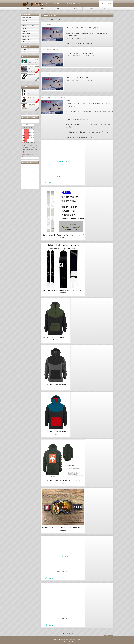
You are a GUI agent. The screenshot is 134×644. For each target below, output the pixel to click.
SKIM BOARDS (26, 34)
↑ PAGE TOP (109, 636)
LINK (23, 52)
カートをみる (108, 3)
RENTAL (24, 28)
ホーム (63, 634)
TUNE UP (24, 31)
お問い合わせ (69, 634)
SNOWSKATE (26, 23)
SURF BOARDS (26, 37)
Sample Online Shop (66, 639)
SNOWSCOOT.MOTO (28, 26)
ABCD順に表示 (26, 49)
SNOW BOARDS (26, 18)
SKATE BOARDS (27, 39)
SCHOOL (59, 8)
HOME (28, 8)
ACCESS (90, 8)
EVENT (75, 8)
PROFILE (44, 8)
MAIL (106, 8)
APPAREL (25, 42)
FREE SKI (24, 20)
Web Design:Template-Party (67, 641)
